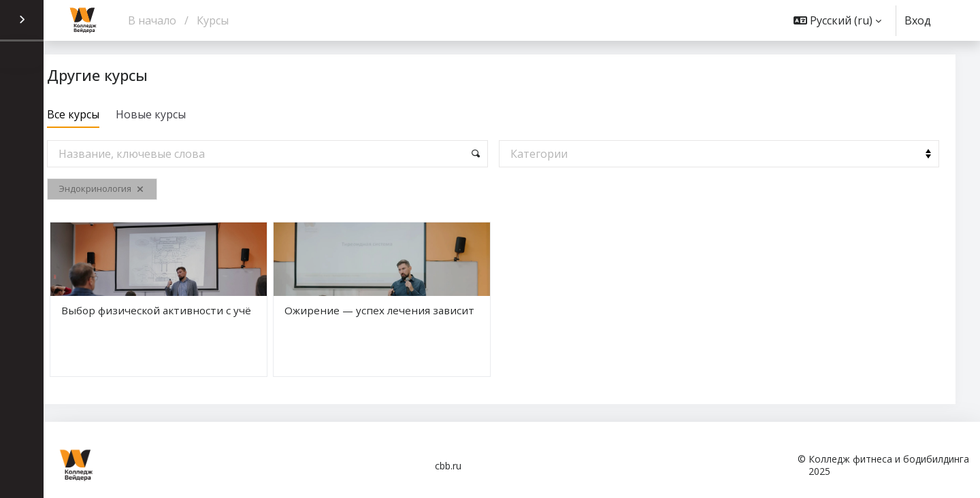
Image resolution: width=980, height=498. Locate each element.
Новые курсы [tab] (180, 114)
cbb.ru (448, 466)
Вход (918, 21)
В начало (152, 20)
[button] (837, 20)
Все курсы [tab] (102, 114)
